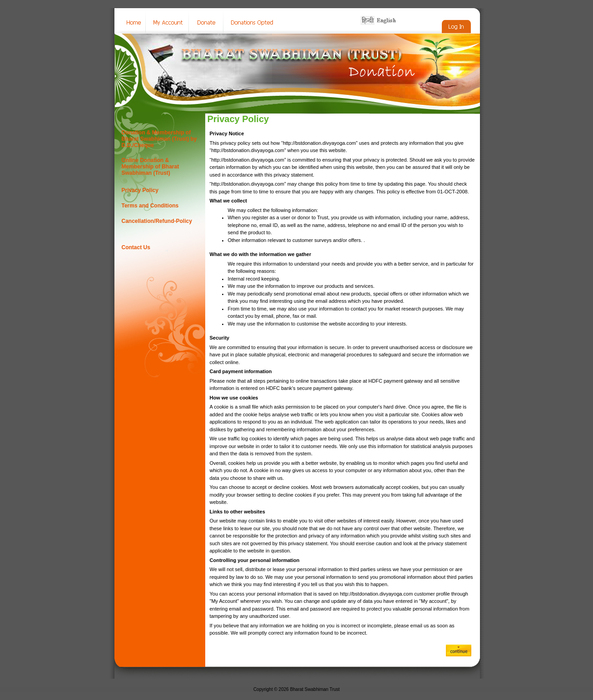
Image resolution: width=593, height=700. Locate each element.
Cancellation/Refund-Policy (157, 221)
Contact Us (136, 247)
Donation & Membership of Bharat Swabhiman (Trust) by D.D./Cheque (159, 139)
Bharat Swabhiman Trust (315, 689)
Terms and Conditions (150, 206)
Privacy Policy (140, 190)
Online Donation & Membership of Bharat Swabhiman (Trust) (151, 167)
